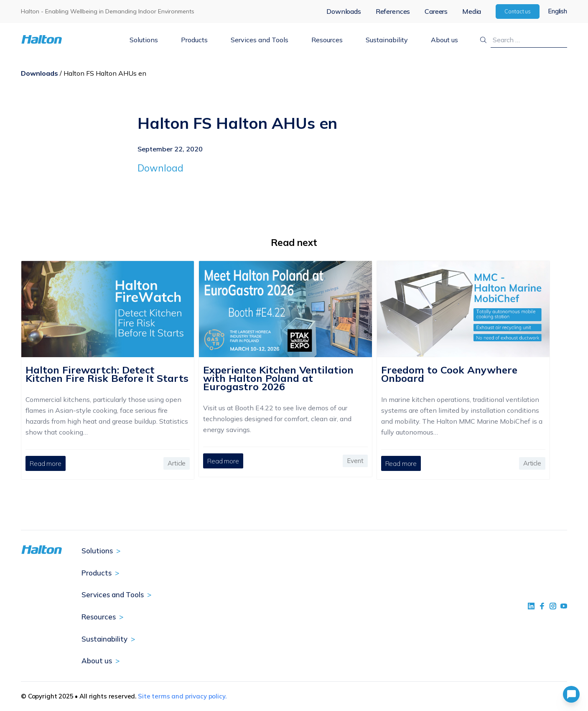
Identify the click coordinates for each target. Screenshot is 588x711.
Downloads (344, 11)
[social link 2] (542, 606)
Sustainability (387, 40)
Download (160, 168)
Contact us (518, 11)
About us (444, 40)
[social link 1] (531, 606)
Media (472, 11)
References (393, 11)
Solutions (144, 40)
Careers (436, 11)
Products (194, 40)
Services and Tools (260, 40)
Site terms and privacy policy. (182, 696)
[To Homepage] (66, 40)
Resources (327, 40)
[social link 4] (564, 606)
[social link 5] (553, 606)
